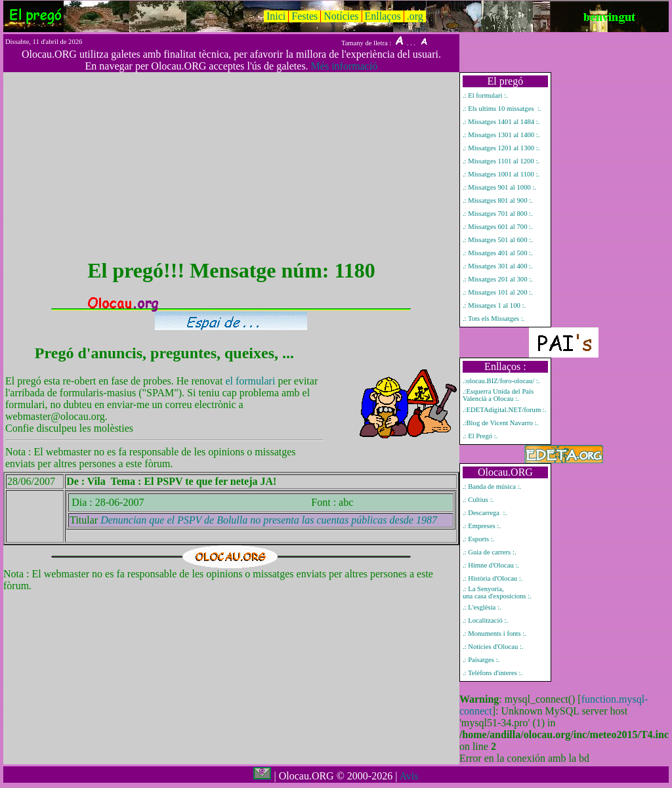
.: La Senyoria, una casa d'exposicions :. (497, 592)
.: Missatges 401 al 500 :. (498, 253)
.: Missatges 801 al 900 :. (498, 200)
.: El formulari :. (485, 95)
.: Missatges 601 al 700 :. (498, 227)
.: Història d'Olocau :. (493, 578)
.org (415, 16)
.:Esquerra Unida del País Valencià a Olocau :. (498, 395)
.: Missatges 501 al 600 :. (498, 240)
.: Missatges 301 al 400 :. (498, 266)
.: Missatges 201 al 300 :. (498, 279)
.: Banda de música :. (492, 487)
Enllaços (383, 16)
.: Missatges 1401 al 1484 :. (501, 122)
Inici (276, 16)
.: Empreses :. (482, 526)
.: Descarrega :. (485, 513)
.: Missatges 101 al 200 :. (498, 292)
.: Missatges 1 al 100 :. (494, 305)
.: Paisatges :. (481, 660)
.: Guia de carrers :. (490, 552)
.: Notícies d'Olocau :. (493, 647)
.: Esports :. (479, 539)
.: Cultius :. (478, 500)
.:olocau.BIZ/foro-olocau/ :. (501, 381)
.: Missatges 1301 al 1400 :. (501, 135)
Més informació (345, 66)
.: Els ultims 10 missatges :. (502, 109)
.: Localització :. (485, 620)
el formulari (251, 381)
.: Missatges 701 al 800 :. (498, 214)
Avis (409, 776)
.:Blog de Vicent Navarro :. (500, 423)
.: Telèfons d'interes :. (493, 673)
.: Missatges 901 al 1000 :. (499, 187)
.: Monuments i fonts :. (494, 633)
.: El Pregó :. (480, 436)
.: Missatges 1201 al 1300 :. (501, 148)
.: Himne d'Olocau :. (491, 565)
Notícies (341, 16)
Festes (304, 16)
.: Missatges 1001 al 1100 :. (501, 174)
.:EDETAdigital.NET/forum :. (505, 410)
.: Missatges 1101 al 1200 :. (501, 161)
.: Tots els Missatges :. (493, 319)
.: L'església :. (482, 607)
